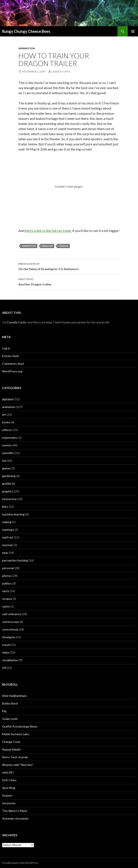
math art (8, 537)
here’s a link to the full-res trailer (48, 231)
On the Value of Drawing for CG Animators (69, 266)
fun (4, 461)
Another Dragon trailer (69, 281)
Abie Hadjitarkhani (14, 696)
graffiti (7, 484)
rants (6, 591)
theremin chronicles (15, 818)
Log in (6, 348)
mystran (8, 545)
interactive (9, 499)
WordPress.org (12, 371)
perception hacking (15, 560)
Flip (4, 711)
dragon (47, 246)
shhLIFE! (8, 772)
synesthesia (10, 629)
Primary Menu (133, 31)
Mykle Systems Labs (16, 734)
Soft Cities (9, 780)
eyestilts (8, 453)
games (7, 468)
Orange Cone (11, 742)
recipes (7, 599)
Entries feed (10, 356)
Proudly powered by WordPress (20, 863)
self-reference (12, 614)
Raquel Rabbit (11, 749)
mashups (8, 530)
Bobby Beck (10, 703)
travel (6, 645)
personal (8, 568)
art (4, 414)
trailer (64, 246)
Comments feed (13, 364)
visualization (10, 660)
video (6, 652)
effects (7, 430)
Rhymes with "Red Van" (18, 765)
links (5, 507)
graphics (8, 491)
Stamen (7, 795)
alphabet (8, 399)
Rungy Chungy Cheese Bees (26, 31)
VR (4, 668)
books (6, 422)
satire (6, 606)
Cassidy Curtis (61, 72)
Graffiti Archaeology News (20, 726)
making (7, 522)
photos (7, 576)
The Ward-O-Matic (15, 811)
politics (7, 583)
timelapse (9, 637)
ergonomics (10, 438)
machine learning (13, 514)
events (7, 445)
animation (27, 48)
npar (5, 553)
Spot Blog (9, 788)
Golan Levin (10, 719)
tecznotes (9, 803)
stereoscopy (11, 622)
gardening (9, 476)
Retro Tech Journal (15, 757)
